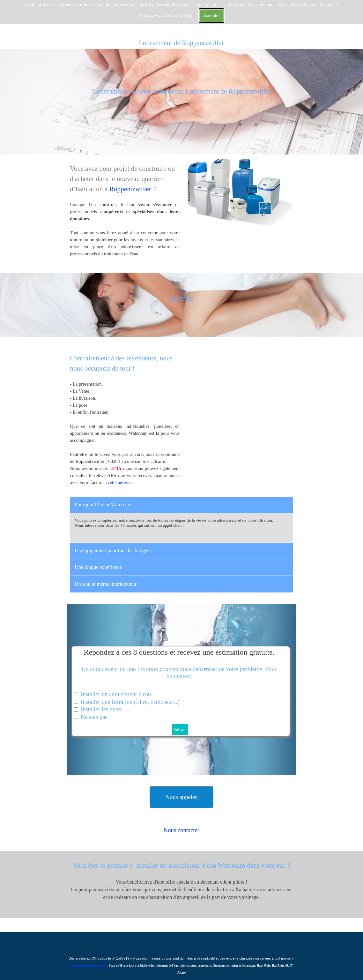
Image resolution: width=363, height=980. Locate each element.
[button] (181, 797)
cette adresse (120, 482)
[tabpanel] (181, 102)
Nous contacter (181, 830)
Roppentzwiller (131, 189)
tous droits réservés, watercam (89, 966)
